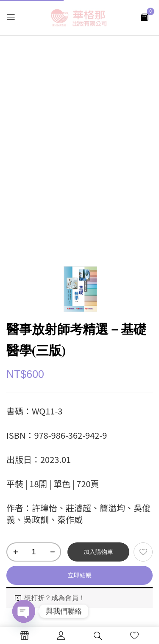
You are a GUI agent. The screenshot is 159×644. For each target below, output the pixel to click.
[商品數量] (34, 298)
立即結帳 (80, 321)
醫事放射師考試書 (51, 394)
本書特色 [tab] (31, 450)
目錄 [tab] (23, 472)
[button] (145, 17)
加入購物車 (98, 298)
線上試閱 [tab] (31, 495)
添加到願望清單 (143, 298)
